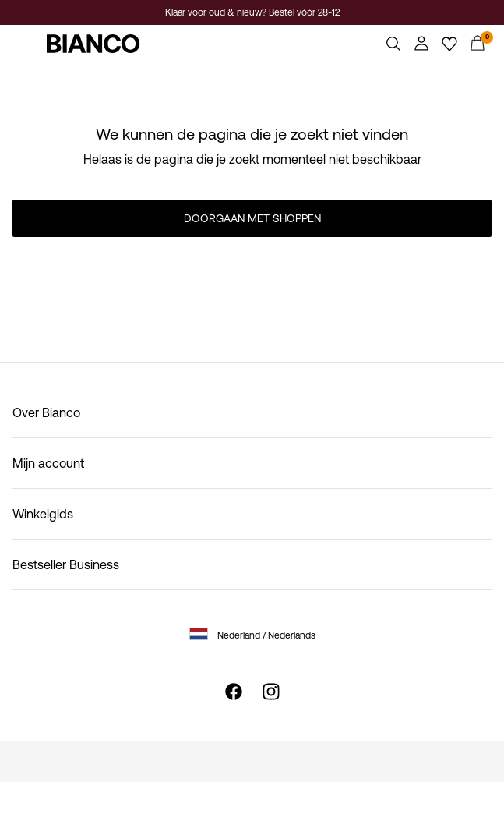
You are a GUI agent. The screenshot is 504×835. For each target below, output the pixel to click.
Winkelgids (43, 514)
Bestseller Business (66, 564)
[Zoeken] (393, 44)
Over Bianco (46, 412)
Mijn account (48, 463)
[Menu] (26, 44)
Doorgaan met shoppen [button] (252, 218)
